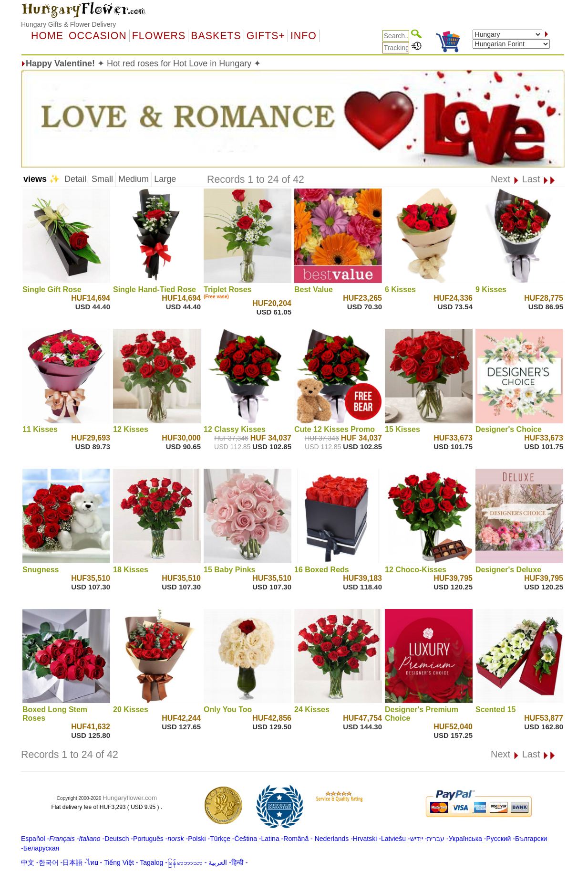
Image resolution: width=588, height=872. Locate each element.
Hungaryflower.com (130, 798)
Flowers (159, 36)
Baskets (216, 36)
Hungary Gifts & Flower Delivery (68, 24)
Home (47, 36)
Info (304, 36)
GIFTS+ (266, 36)
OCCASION (98, 36)
